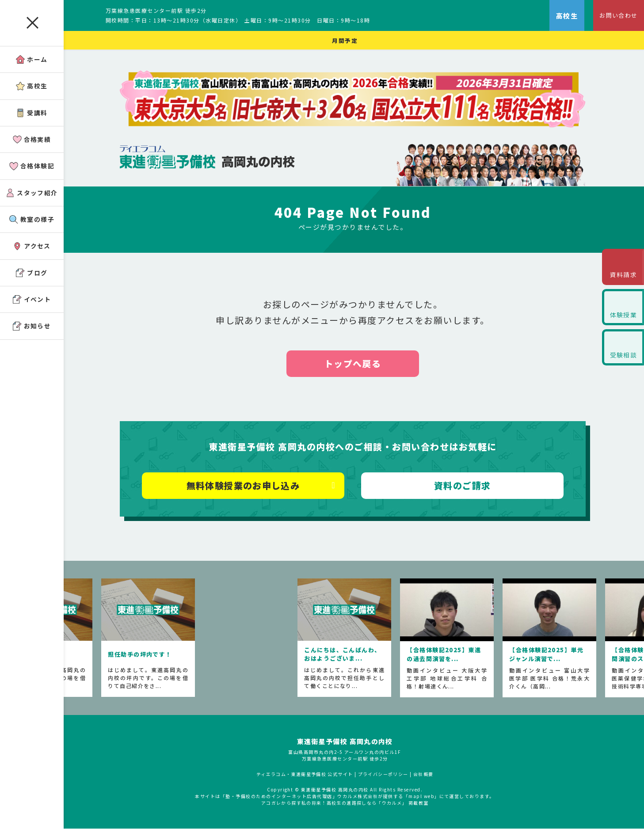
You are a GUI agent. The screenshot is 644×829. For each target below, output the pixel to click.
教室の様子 (32, 225)
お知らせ (32, 334)
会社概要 (425, 775)
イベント (32, 307)
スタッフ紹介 (32, 197)
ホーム (32, 60)
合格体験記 (32, 170)
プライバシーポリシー (384, 775)
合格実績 (32, 143)
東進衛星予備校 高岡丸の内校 (346, 742)
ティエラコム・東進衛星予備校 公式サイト (305, 775)
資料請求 (622, 277)
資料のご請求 (463, 486)
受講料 (32, 115)
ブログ (32, 280)
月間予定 (346, 40)
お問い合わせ (615, 16)
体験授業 (622, 320)
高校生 (32, 88)
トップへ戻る (354, 364)
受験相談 (622, 363)
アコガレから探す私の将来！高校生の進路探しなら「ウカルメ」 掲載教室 (346, 804)
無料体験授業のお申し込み (244, 486)
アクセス (32, 252)
